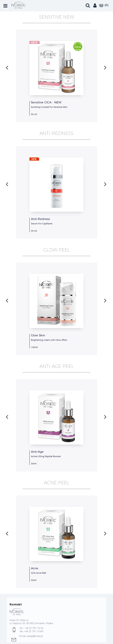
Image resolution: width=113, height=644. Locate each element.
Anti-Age (37, 452)
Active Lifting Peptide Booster (46, 456)
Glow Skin (38, 335)
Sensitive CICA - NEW (46, 102)
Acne (35, 568)
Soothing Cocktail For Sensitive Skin (49, 107)
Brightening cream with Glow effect (49, 340)
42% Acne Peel (39, 573)
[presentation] (7, 67)
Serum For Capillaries (42, 224)
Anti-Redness (40, 219)
